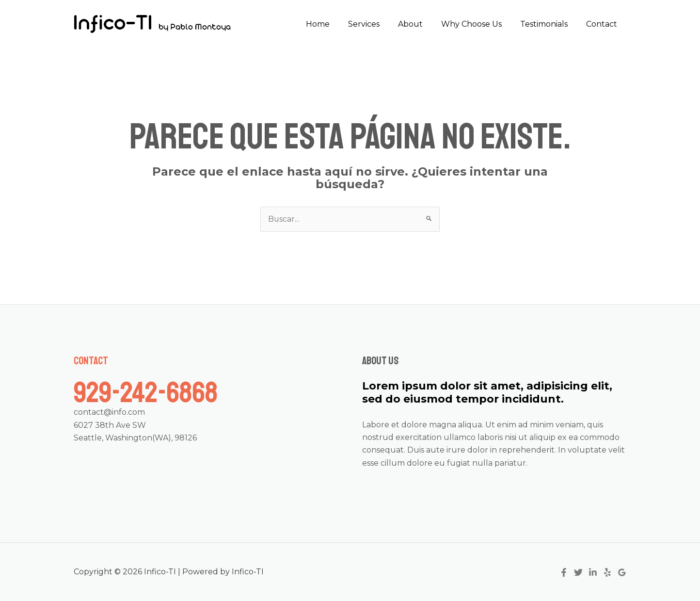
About (421, 24)
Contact (603, 24)
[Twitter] (578, 572)
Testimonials (548, 24)
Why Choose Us (479, 24)
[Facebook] (564, 572)
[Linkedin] (593, 572)
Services (377, 24)
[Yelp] (607, 572)
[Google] (622, 572)
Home (334, 24)
